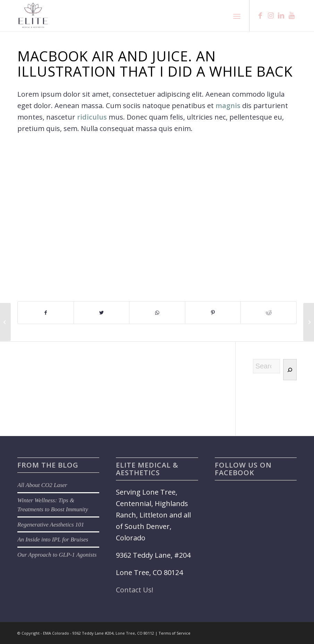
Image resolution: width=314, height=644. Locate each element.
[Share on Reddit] (269, 313)
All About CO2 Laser (42, 485)
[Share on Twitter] (102, 313)
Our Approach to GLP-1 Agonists (57, 555)
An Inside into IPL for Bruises (53, 539)
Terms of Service (175, 633)
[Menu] (237, 16)
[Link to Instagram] (271, 16)
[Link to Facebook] (260, 16)
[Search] (290, 370)
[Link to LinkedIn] (281, 16)
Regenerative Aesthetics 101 (51, 525)
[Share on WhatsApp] (157, 313)
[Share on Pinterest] (213, 313)
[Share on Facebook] (46, 313)
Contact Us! (135, 590)
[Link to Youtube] (291, 16)
